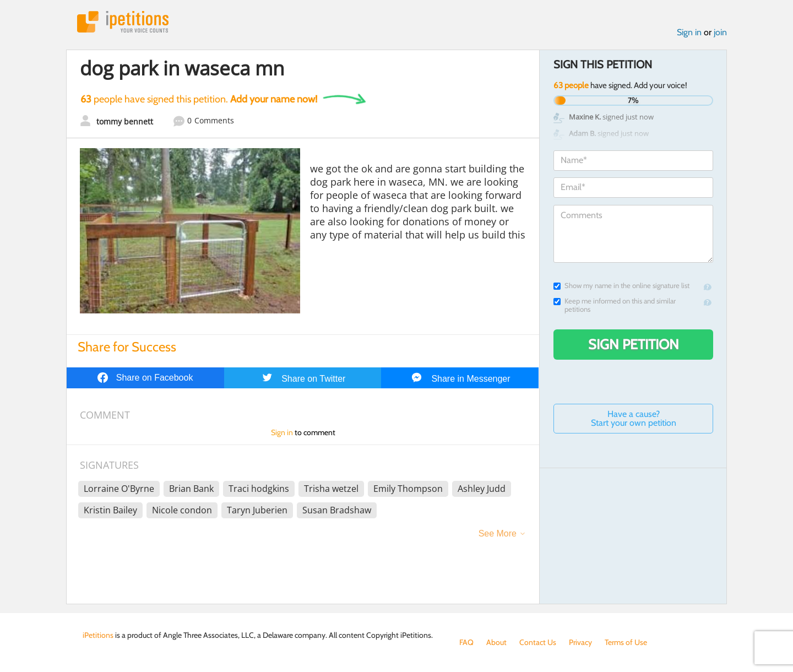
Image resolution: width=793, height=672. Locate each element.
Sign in (689, 32)
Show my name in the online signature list (621, 286)
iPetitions (123, 22)
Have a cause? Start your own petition (634, 418)
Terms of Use (626, 642)
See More (498, 533)
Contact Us (538, 642)
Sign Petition (634, 344)
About (496, 642)
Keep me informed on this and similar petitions (615, 305)
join (720, 32)
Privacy (580, 642)
